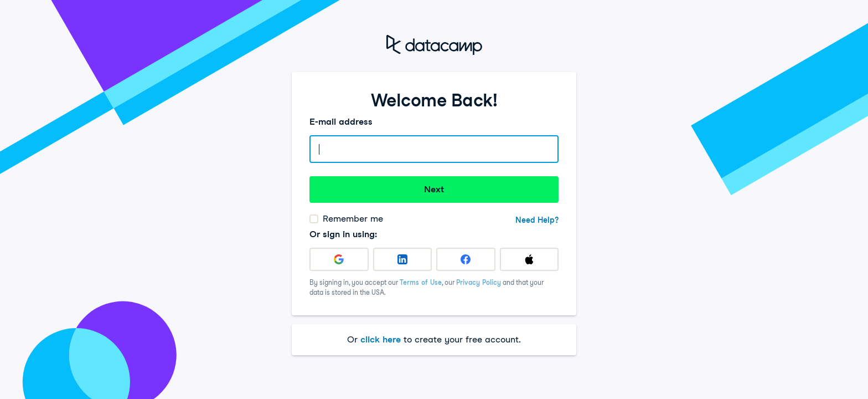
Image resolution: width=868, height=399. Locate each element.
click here (381, 339)
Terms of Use (421, 282)
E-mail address (341, 122)
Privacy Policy (479, 282)
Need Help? (537, 220)
